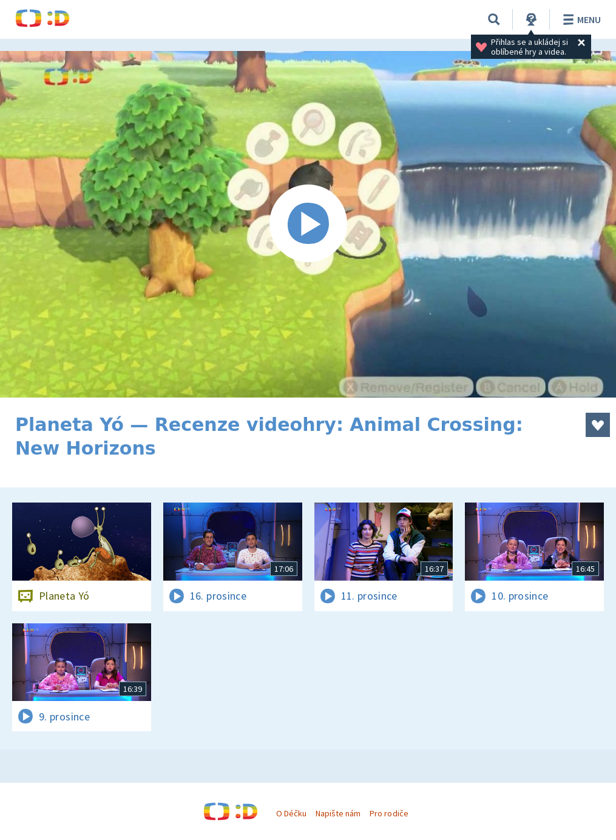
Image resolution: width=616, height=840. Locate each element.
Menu (580, 19)
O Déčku (291, 813)
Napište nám (338, 813)
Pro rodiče (389, 813)
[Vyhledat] (494, 19)
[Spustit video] (308, 224)
